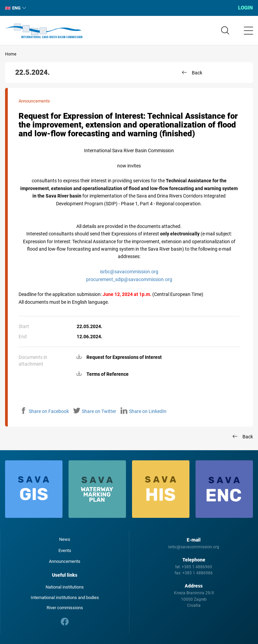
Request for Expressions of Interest (124, 357)
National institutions (65, 587)
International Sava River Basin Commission (44, 31)
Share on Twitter (95, 411)
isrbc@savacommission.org (129, 272)
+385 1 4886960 (197, 567)
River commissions (65, 608)
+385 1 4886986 (198, 573)
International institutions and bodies (65, 597)
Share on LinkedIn (144, 411)
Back (197, 73)
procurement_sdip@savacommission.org (129, 279)
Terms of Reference (108, 374)
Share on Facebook (45, 411)
